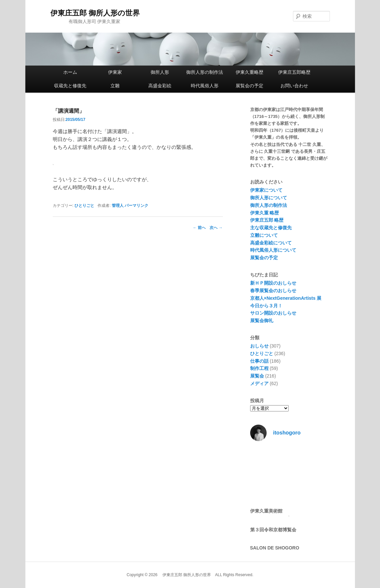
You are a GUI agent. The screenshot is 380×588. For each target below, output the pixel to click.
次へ (216, 228)
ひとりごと (84, 206)
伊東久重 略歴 (265, 213)
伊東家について (266, 190)
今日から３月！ (266, 306)
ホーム (70, 72)
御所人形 (160, 72)
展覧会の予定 (249, 86)
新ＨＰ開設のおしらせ (273, 283)
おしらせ (259, 346)
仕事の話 (259, 361)
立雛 (115, 86)
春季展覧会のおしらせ (273, 291)
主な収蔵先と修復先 (271, 228)
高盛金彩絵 (160, 86)
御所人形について (269, 198)
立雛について (264, 235)
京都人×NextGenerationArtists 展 (286, 298)
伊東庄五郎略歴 (294, 72)
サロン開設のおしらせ (273, 313)
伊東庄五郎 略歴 (267, 220)
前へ (199, 228)
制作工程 (259, 368)
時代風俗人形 (205, 86)
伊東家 (115, 72)
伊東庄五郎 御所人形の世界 (95, 13)
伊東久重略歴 (249, 72)
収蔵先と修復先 (70, 86)
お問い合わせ (294, 86)
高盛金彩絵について (271, 243)
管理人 (118, 206)
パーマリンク (136, 206)
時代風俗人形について (273, 250)
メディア (259, 383)
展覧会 (257, 376)
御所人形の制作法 (205, 72)
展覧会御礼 (262, 321)
